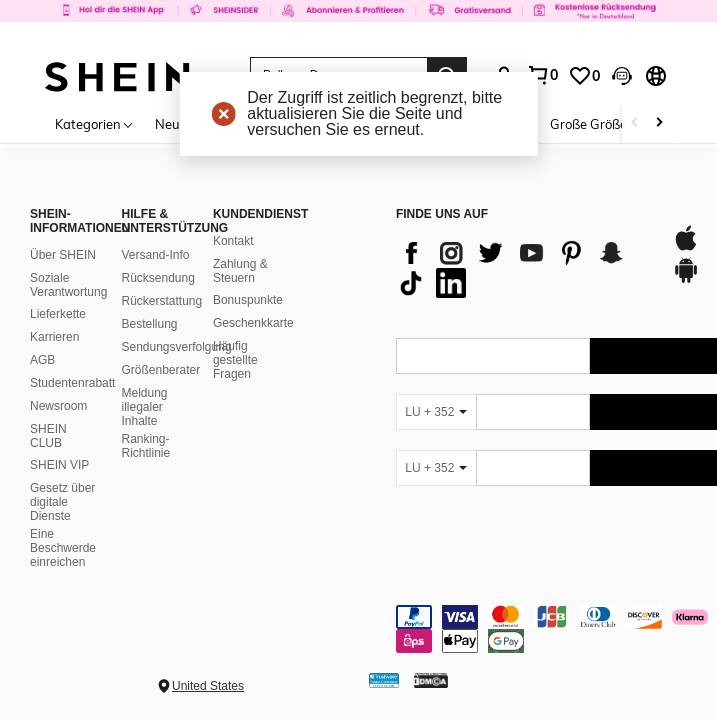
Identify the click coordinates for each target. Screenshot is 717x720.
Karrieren (54, 337)
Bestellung (149, 324)
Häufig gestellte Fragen (235, 360)
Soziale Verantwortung (68, 285)
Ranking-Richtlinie (145, 446)
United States (208, 686)
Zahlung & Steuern (240, 271)
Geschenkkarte (253, 323)
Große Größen (592, 124)
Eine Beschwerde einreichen (63, 548)
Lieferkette (58, 314)
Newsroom (58, 406)
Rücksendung (157, 278)
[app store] (686, 248)
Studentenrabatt (72, 383)
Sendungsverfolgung (176, 347)
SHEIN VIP (59, 465)
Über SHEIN (63, 255)
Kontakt (233, 241)
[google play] (686, 280)
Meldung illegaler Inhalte (144, 407)
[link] (358, 24)
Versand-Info (155, 255)
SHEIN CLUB (48, 436)
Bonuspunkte (248, 300)
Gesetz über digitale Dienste (62, 502)
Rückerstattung (161, 301)
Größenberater (160, 370)
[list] (524, 268)
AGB (42, 360)
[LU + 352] (436, 412)
